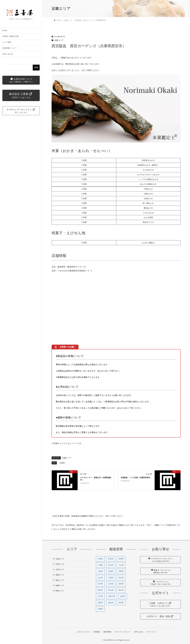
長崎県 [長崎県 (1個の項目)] (100, 609)
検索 (36, 68)
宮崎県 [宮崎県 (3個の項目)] (121, 571)
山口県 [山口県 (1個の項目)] (100, 578)
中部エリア (60, 564)
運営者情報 (107, 632)
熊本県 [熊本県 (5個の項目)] (121, 590)
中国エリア (60, 559)
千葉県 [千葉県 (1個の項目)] (100, 565)
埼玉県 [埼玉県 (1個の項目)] (111, 565)
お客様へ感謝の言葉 (10, 37)
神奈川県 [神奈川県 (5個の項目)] (112, 596)
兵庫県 (62, 463)
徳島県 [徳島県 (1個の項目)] (121, 584)
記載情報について (9, 48)
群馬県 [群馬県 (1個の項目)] (121, 603)
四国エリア (60, 575)
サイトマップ (151, 632)
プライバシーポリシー (123, 632)
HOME (5, 31)
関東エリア (60, 591)
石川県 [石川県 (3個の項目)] (100, 596)
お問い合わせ (8, 54)
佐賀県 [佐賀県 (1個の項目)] (111, 559)
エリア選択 (7, 43)
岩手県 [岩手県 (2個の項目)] (100, 584)
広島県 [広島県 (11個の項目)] (111, 584)
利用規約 (97, 632)
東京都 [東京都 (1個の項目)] (111, 590)
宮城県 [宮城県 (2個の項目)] (111, 571)
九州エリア (60, 570)
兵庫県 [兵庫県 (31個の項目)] (121, 559)
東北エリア (60, 580)
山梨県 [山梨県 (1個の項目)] (111, 578)
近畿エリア (59, 40)
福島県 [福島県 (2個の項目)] (111, 603)
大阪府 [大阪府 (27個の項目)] (100, 571)
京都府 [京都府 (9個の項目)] (100, 559)
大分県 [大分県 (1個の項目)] (121, 565)
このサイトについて (83, 632)
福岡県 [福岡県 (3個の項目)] (100, 603)
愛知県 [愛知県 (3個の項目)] (100, 590)
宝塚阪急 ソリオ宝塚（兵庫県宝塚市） (136, 478)
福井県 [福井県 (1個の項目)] (123, 596)
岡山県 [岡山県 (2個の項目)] (121, 578)
